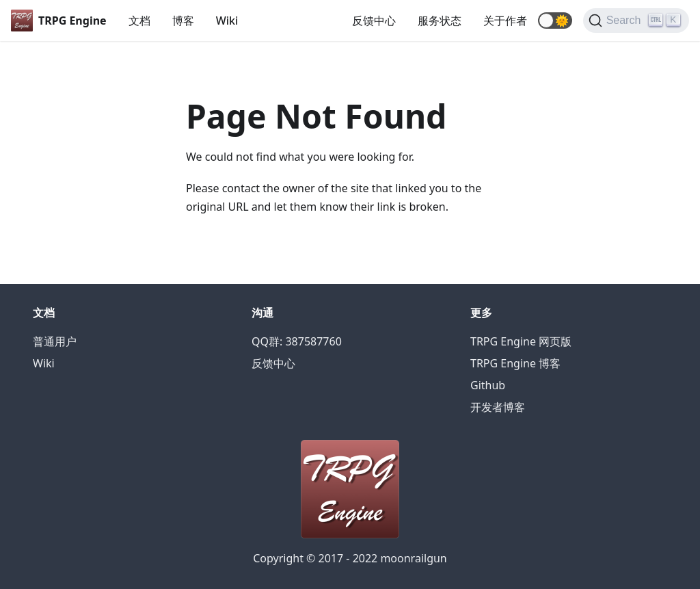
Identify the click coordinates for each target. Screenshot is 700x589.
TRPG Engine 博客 (515, 363)
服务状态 (440, 21)
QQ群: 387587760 (297, 341)
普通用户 (55, 341)
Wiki (227, 21)
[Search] (636, 21)
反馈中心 (374, 21)
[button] (555, 21)
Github (488, 385)
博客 (183, 21)
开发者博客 (498, 407)
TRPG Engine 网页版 (521, 341)
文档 (139, 21)
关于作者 (505, 21)
